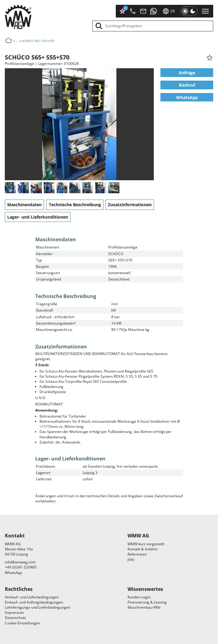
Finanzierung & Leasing (147, 602)
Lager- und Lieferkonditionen (38, 217)
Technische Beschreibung (75, 205)
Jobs (131, 559)
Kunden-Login (139, 597)
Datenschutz (15, 618)
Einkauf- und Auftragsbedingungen (34, 602)
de (169, 11)
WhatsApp (187, 97)
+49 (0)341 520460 (21, 567)
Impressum (14, 612)
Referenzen (137, 554)
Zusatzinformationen (130, 205)
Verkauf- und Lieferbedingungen (32, 597)
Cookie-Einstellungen (22, 623)
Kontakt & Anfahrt (142, 549)
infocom (20, 562)
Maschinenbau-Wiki (144, 607)
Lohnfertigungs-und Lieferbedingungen (38, 607)
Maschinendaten (24, 205)
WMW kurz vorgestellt (146, 544)
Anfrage (187, 73)
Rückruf (187, 85)
